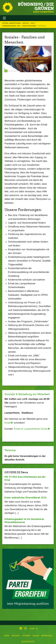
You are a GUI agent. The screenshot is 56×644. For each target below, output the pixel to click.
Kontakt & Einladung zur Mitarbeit (27, 394)
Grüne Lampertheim (12, 23)
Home (7, 636)
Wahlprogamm (29, 26)
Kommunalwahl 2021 (11, 26)
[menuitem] (7, 635)
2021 (33, 23)
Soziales (42, 26)
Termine (10, 450)
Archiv (26, 23)
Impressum (47, 636)
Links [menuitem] (32, 629)
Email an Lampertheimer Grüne (31, 429)
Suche (36, 636)
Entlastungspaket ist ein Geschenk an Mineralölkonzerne (24, 521)
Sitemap (26, 636)
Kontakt (16, 636)
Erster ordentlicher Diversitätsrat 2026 (26, 498)
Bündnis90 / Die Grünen (36, 6)
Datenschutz (28, 642)
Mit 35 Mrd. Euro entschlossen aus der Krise (25, 478)
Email (7, 423)
